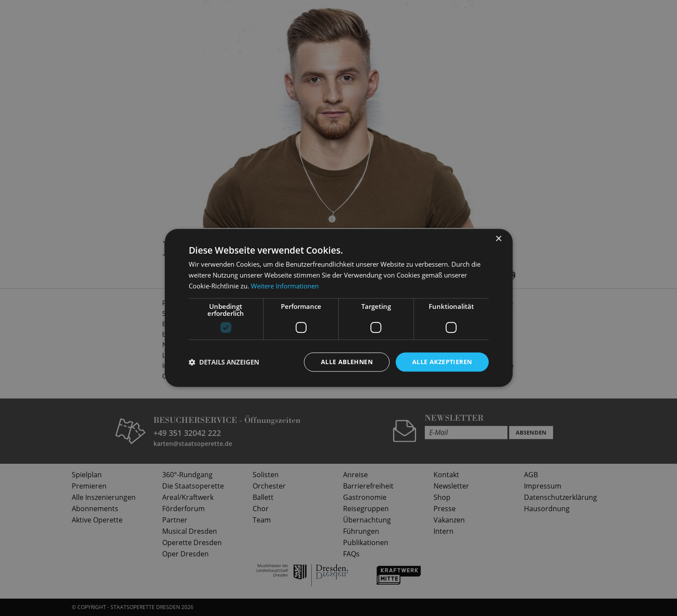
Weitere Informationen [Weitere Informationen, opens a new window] (285, 286)
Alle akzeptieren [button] (442, 362)
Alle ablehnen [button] (347, 362)
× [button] (499, 239)
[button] (224, 362)
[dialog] (338, 308)
